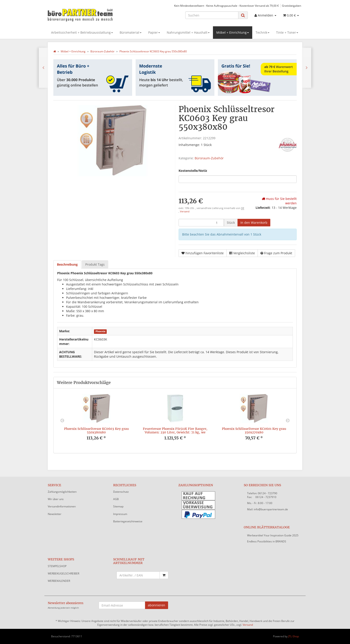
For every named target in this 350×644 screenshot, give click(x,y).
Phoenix (100, 331)
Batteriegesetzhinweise (128, 521)
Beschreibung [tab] (67, 264)
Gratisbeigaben (292, 6)
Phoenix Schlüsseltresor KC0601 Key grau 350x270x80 (254, 430)
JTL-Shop (294, 636)
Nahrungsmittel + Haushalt (188, 32)
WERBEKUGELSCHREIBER (64, 573)
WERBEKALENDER (59, 581)
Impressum (120, 514)
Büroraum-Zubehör (209, 158)
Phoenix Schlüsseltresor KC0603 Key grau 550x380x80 (96, 430)
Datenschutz (121, 492)
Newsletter (55, 514)
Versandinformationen (62, 506)
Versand (185, 211)
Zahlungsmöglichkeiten (62, 492)
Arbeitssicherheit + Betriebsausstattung (82, 32)
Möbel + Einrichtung (233, 32)
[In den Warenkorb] (254, 223)
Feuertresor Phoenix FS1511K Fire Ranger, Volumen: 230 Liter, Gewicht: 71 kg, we (175, 430)
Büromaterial (131, 32)
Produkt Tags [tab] (95, 264)
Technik (262, 32)
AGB (116, 499)
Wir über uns (56, 499)
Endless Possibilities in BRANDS (267, 541)
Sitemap (118, 506)
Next (288, 421)
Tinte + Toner (287, 32)
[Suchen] (212, 15)
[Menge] (201, 223)
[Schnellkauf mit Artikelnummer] (138, 575)
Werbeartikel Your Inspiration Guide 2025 (273, 535)
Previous (62, 421)
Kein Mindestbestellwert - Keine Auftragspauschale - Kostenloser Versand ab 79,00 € (226, 6)
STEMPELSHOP (57, 566)
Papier (154, 32)
